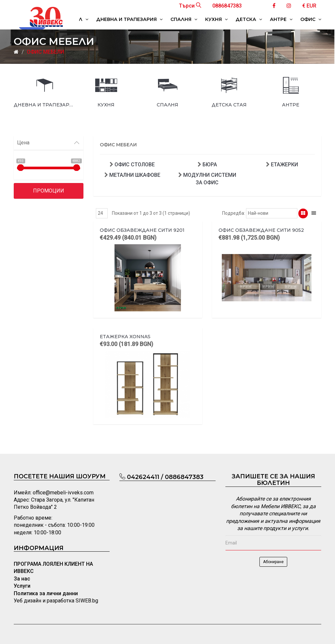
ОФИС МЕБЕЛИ (45, 52)
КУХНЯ (216, 19)
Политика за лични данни (46, 593)
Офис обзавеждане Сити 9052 (261, 230)
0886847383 (227, 6)
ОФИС (311, 19)
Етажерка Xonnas (125, 337)
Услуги (22, 586)
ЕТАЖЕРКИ (284, 165)
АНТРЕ (281, 19)
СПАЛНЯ (184, 19)
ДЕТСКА (249, 19)
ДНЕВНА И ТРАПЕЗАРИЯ (129, 19)
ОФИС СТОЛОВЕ (135, 165)
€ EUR (309, 6)
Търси (190, 6)
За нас (22, 579)
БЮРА (210, 165)
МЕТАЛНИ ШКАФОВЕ (135, 175)
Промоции (49, 191)
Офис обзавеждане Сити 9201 (142, 230)
